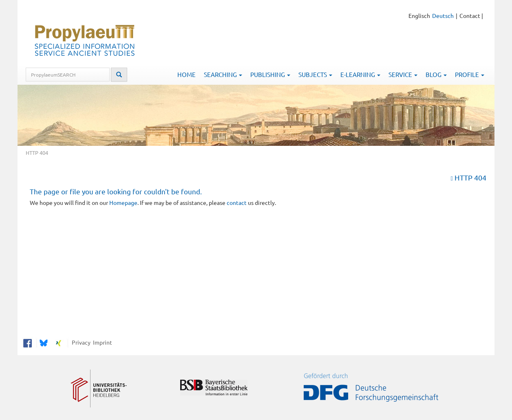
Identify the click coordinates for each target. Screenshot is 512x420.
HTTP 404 (470, 177)
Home (186, 74)
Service (403, 74)
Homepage (123, 202)
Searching (223, 74)
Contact (470, 15)
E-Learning (360, 74)
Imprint (101, 342)
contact (237, 202)
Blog (436, 74)
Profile (470, 74)
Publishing (270, 74)
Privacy (80, 342)
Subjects (315, 74)
